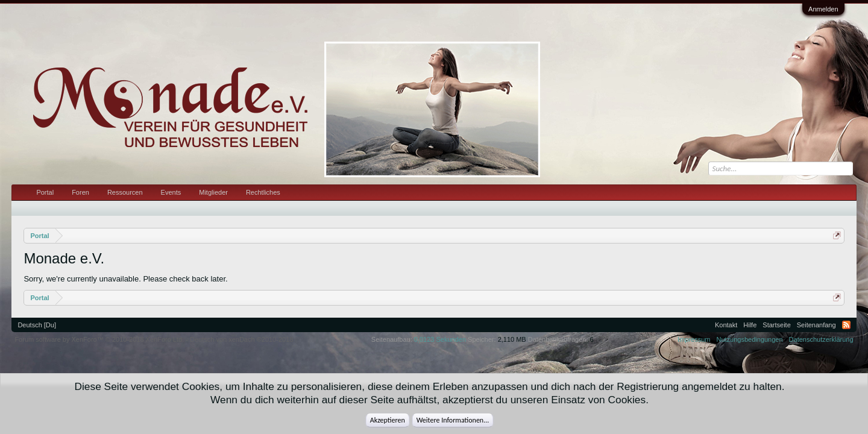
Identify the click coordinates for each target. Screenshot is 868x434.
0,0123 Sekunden (440, 339)
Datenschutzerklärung (821, 339)
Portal (45, 192)
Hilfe (750, 325)
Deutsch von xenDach (241, 339)
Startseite (776, 325)
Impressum (694, 339)
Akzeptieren (388, 420)
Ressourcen (125, 192)
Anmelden (823, 9)
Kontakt (726, 325)
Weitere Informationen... (453, 420)
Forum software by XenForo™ (99, 339)
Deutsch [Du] (37, 325)
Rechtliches (263, 192)
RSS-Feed (846, 325)
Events (171, 192)
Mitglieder (213, 192)
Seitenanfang (816, 325)
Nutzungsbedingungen (750, 339)
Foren (80, 192)
